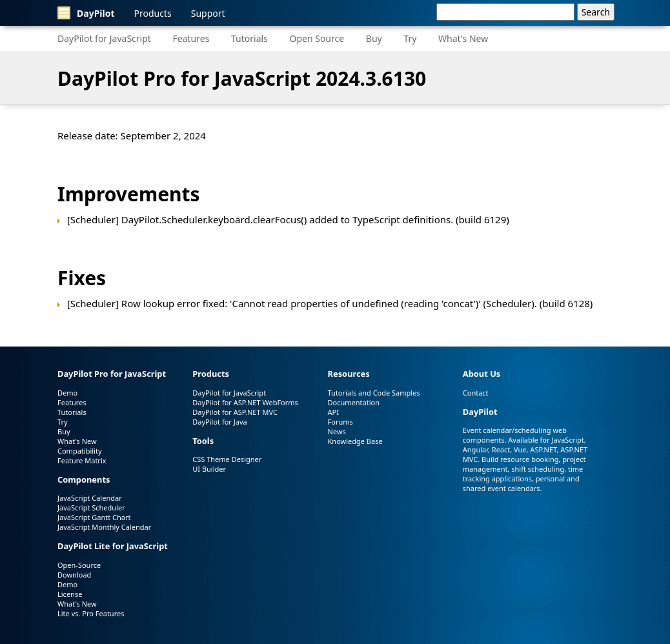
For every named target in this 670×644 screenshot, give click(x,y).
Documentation (354, 402)
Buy (374, 38)
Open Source (317, 38)
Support (208, 13)
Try (410, 38)
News (337, 431)
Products (153, 13)
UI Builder (209, 469)
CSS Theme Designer (227, 459)
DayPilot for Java (219, 422)
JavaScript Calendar (90, 498)
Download (74, 575)
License (70, 594)
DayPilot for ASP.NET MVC (235, 412)
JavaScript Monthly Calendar (104, 527)
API (333, 412)
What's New (463, 38)
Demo (67, 393)
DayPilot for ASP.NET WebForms (245, 402)
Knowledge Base (355, 441)
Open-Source (79, 565)
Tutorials (249, 38)
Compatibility (80, 451)
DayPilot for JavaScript (104, 38)
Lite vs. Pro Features (91, 613)
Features (191, 38)
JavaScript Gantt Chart (94, 517)
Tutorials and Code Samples (374, 393)
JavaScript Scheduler (91, 508)
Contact (476, 393)
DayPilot (86, 13)
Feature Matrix (82, 460)
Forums (340, 422)
